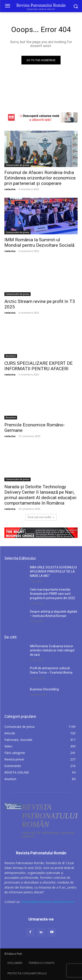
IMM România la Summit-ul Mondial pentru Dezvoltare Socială (39, 242)
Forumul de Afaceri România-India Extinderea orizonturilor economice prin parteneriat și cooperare (40, 178)
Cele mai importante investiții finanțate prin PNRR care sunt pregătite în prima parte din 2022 (52, 594)
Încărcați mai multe (41, 517)
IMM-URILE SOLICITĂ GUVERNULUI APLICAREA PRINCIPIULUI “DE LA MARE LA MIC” (53, 572)
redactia (10, 189)
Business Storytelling (44, 689)
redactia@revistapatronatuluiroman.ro (48, 902)
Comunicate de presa (17, 165)
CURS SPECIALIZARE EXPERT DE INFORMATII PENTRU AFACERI (38, 366)
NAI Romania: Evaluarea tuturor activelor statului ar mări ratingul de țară (52, 650)
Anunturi (11, 356)
